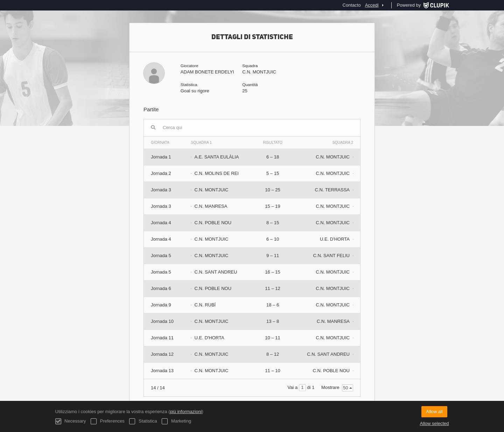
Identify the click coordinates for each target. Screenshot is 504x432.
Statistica (143, 421)
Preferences (108, 421)
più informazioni (186, 412)
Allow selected (434, 423)
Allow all (434, 412)
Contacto (352, 5)
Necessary (71, 421)
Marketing (176, 421)
